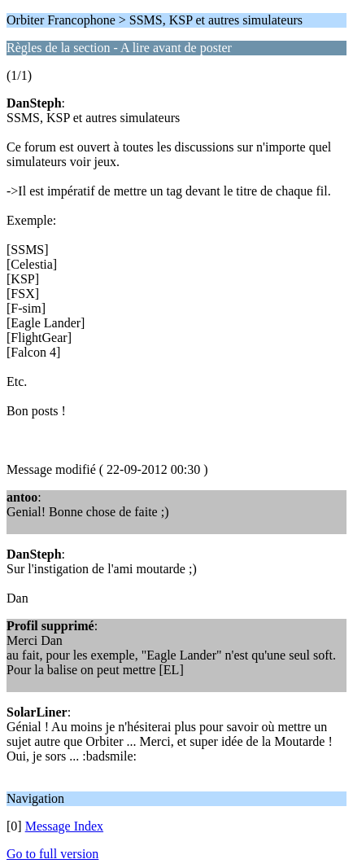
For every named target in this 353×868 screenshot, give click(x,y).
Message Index (64, 826)
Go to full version (52, 854)
